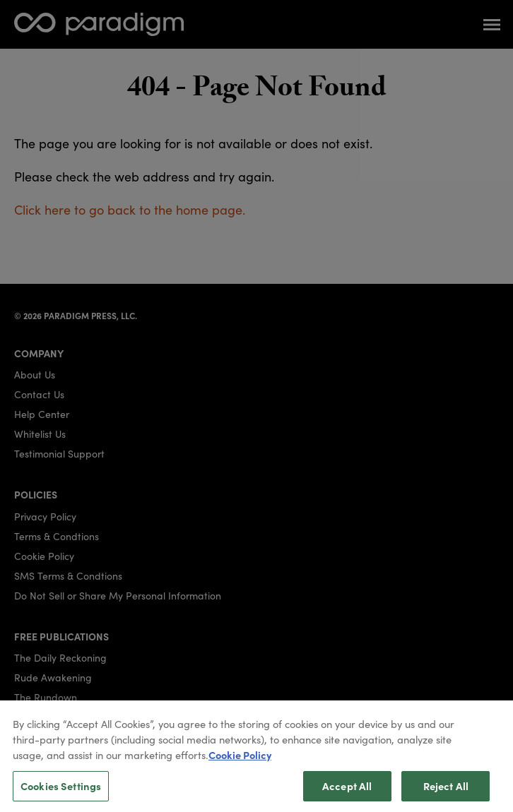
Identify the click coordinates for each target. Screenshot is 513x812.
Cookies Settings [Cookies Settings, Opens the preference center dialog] (61, 791)
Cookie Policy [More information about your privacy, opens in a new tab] (240, 760)
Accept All (347, 791)
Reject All (446, 791)
